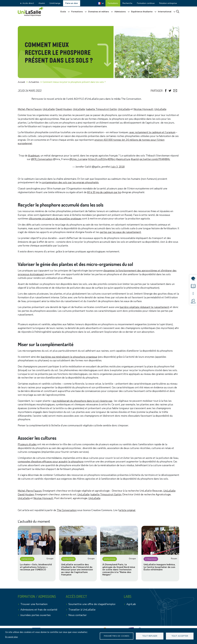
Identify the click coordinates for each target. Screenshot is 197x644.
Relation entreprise (168, 3)
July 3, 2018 (118, 167)
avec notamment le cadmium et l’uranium (152, 132)
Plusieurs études (27, 444)
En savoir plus (11, 637)
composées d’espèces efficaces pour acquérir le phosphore (51, 462)
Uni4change (55, 3)
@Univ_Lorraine (78, 159)
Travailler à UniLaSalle (82, 610)
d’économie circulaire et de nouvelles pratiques (55, 219)
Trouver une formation (34, 604)
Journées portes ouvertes (36, 615)
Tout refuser (150, 636)
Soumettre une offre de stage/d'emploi (92, 604)
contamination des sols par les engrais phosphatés (70, 183)
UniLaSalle (49, 109)
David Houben (64, 109)
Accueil (21, 82)
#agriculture (123, 159)
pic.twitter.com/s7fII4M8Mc (155, 159)
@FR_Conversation (42, 159)
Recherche (127, 3)
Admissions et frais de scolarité (39, 610)
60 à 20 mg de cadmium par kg (104, 192)
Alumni (42, 3)
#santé (135, 159)
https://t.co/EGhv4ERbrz (102, 159)
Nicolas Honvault (143, 109)
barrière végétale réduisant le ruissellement (144, 307)
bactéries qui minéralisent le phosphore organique (69, 357)
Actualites (34, 82)
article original (127, 510)
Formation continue (146, 3)
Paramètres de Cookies (117, 636)
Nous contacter (78, 615)
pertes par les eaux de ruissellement (120, 232)
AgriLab (131, 604)
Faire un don (72, 3)
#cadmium (34, 156)
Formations (113, 3)
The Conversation (67, 510)
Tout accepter (180, 636)
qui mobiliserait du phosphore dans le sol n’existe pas (82, 401)
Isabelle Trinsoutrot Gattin (101, 109)
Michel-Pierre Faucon (30, 109)
